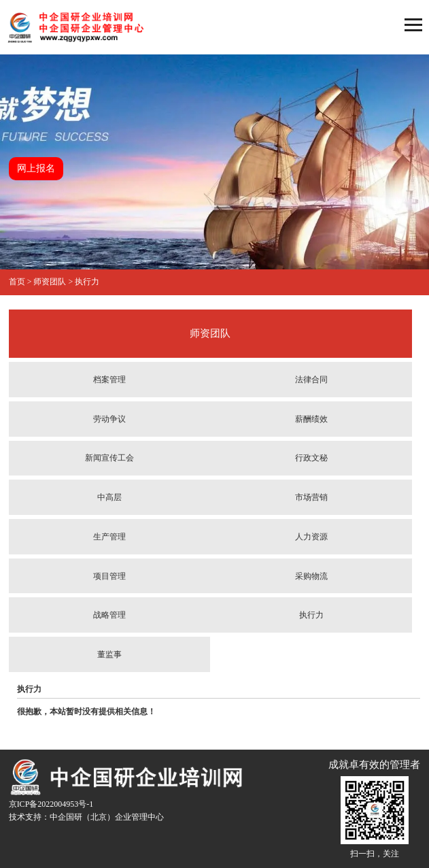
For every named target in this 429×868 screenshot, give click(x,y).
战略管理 (109, 615)
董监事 (109, 654)
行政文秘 (311, 458)
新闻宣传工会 (109, 458)
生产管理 (109, 537)
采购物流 (311, 576)
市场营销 (311, 497)
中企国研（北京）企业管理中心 (107, 817)
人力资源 (311, 537)
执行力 (87, 282)
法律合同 (311, 380)
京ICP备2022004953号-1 (51, 804)
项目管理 (109, 576)
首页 (17, 282)
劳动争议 (109, 419)
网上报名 (36, 168)
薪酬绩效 (311, 419)
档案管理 (109, 380)
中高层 (109, 497)
